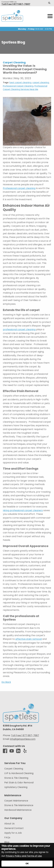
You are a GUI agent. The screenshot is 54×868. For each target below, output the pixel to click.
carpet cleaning (41, 82)
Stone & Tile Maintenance (19, 805)
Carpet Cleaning (14, 769)
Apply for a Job (13, 833)
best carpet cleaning (20, 82)
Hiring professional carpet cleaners (23, 510)
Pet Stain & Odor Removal (19, 783)
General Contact (14, 828)
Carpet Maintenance (16, 801)
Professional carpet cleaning (19, 188)
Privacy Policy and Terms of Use (24, 856)
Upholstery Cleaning (16, 787)
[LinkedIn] (18, 751)
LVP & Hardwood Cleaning (19, 773)
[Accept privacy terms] (27, 864)
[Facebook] (5, 751)
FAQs (7, 838)
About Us (9, 824)
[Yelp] (25, 751)
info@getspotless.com (23, 739)
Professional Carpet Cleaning (18, 86)
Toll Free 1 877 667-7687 (16, 4)
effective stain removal (29, 639)
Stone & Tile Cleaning (16, 778)
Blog (7, 842)
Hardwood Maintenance (18, 810)
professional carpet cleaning (19, 329)
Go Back (6, 682)
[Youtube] (12, 751)
